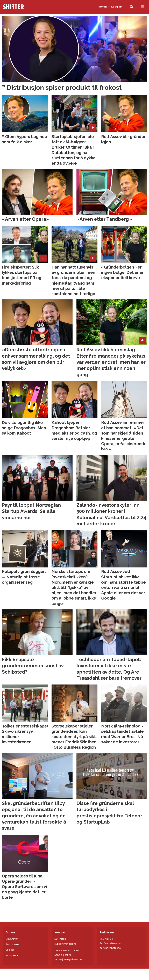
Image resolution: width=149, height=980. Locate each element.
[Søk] (132, 7)
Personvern (12, 944)
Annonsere (12, 955)
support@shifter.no (65, 944)
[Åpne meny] (143, 7)
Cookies (10, 950)
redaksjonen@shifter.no (68, 959)
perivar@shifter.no (110, 948)
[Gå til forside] (25, 7)
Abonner (103, 7)
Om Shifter (12, 939)
